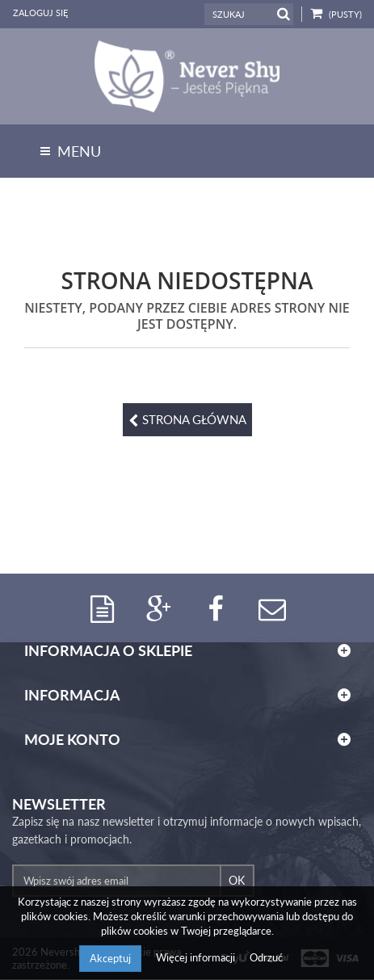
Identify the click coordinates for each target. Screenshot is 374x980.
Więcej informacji (197, 957)
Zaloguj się (40, 13)
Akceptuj (110, 958)
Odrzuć (266, 957)
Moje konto (72, 740)
